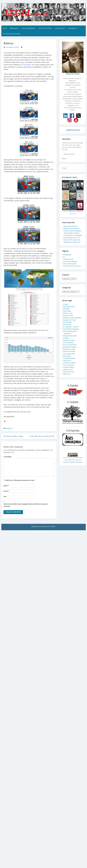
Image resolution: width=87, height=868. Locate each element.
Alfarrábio (67, 309)
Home (5, 28)
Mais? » (64, 159)
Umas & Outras (69, 367)
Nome (6, 486)
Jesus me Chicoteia (70, 345)
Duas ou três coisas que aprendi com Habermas (72, 241)
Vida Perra (67, 374)
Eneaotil (66, 338)
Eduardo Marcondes (70, 336)
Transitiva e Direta (69, 363)
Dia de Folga (67, 322)
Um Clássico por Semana (12, 34)
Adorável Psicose (69, 307)
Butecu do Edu (68, 315)
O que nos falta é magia (13, 436)
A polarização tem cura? (72, 237)
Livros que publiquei (28, 28)
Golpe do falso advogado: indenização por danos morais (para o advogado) (73, 233)
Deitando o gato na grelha (72, 318)
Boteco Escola (68, 313)
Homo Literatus (68, 343)
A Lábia (66, 304)
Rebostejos (67, 356)
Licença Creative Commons (73, 462)
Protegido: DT (73, 28)
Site (5, 496)
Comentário (7, 457)
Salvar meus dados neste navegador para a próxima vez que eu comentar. (26, 505)
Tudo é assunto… (69, 365)
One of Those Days (45, 28)
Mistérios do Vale (69, 349)
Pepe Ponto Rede (69, 351)
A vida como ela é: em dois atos (42, 436)
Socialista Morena (69, 358)
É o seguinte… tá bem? (71, 327)
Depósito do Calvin (70, 320)
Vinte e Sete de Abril (70, 226)
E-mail (6, 491)
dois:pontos (67, 324)
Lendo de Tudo (60, 28)
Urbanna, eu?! (68, 369)
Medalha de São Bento (71, 228)
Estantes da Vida (69, 340)
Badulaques (14, 28)
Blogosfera (9, 428)
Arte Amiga (67, 311)
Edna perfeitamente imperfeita (70, 332)
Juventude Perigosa (70, 347)
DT (64, 257)
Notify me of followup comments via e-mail (20, 480)
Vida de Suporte (69, 372)
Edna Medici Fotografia (71, 329)
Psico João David (69, 354)
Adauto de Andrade (73, 74)
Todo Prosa (67, 360)
